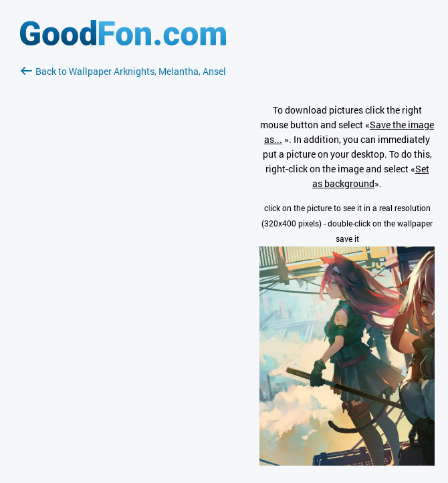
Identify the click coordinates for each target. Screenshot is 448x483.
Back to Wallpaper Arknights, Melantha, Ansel (123, 71)
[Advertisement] (123, 237)
